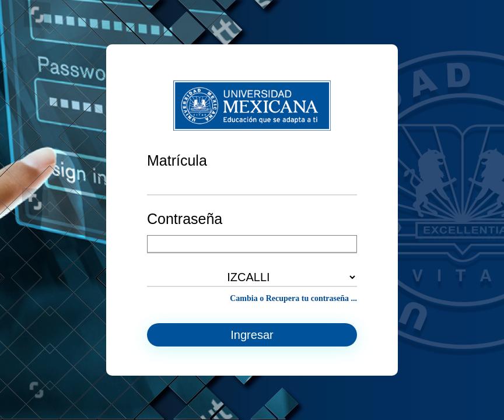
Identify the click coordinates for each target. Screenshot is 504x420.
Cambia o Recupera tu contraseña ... (293, 298)
